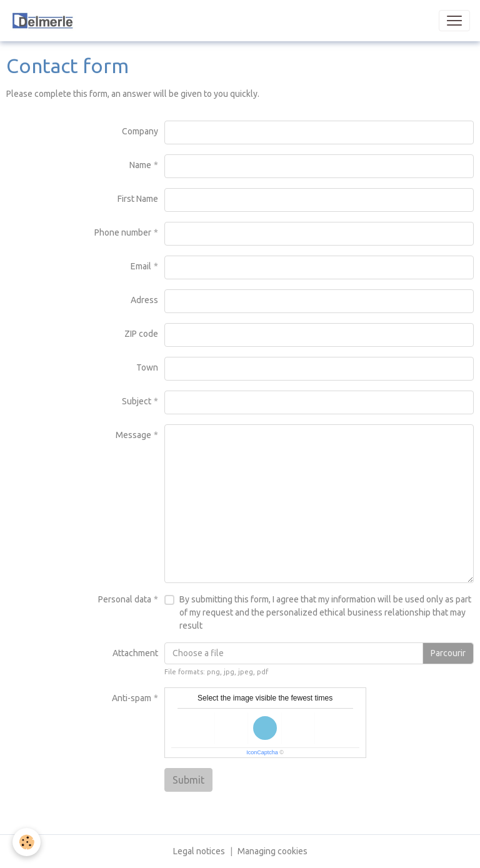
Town (147, 367)
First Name (138, 199)
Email (141, 266)
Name (140, 165)
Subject (137, 401)
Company (140, 131)
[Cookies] (27, 842)
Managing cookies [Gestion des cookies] (272, 851)
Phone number (123, 232)
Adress (144, 300)
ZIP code (141, 334)
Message (133, 435)
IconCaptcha (262, 752)
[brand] (70, 21)
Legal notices (199, 851)
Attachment (135, 653)
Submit (188, 780)
